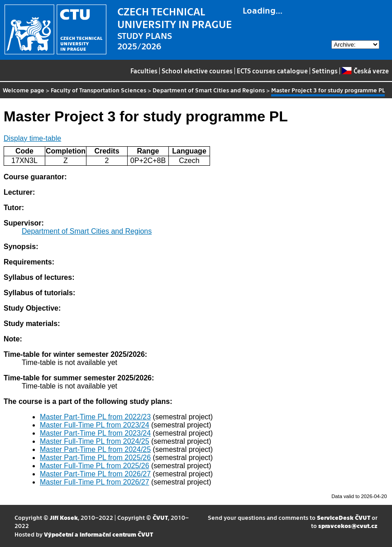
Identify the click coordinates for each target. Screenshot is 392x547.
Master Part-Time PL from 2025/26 (95, 458)
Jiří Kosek (64, 517)
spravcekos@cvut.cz (348, 525)
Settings (325, 71)
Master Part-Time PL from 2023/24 (95, 433)
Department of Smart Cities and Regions (209, 90)
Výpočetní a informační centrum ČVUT (98, 534)
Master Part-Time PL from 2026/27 (95, 474)
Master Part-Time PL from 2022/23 (95, 417)
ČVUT (160, 517)
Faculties (144, 71)
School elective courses (197, 71)
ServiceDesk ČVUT (344, 517)
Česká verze (365, 71)
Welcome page (24, 90)
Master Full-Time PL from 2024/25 (95, 441)
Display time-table (32, 138)
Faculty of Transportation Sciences (98, 90)
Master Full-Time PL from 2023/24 (95, 425)
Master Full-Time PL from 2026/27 (95, 482)
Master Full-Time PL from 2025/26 (95, 466)
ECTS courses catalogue (272, 71)
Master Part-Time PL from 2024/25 (95, 449)
